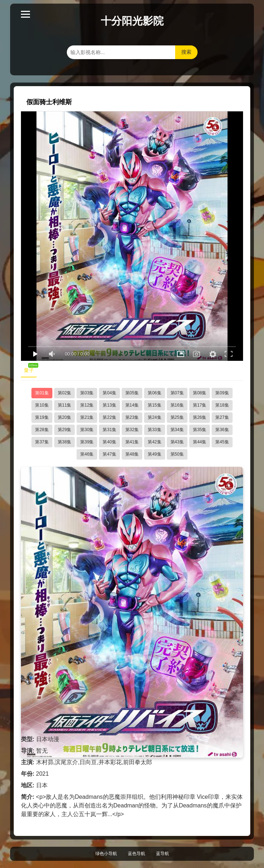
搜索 (186, 52)
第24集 (154, 417)
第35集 (200, 430)
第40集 (109, 442)
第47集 (109, 454)
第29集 (64, 430)
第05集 (132, 393)
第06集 (154, 393)
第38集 (64, 442)
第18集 (222, 405)
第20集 (64, 417)
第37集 (42, 442)
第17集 (200, 405)
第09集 (222, 393)
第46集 (87, 454)
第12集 (87, 405)
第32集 (132, 430)
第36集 (222, 430)
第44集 (200, 442)
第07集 (177, 393)
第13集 (109, 405)
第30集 (87, 430)
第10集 (42, 405)
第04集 (109, 393)
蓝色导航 (137, 854)
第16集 (177, 405)
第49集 (154, 454)
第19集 (42, 417)
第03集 (87, 393)
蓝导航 (163, 854)
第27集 (222, 417)
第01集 (42, 393)
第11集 (64, 405)
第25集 (177, 417)
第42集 (154, 442)
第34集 (177, 430)
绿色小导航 (106, 854)
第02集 (64, 393)
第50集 (177, 454)
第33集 (154, 430)
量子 (30, 369)
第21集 (87, 417)
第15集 (154, 405)
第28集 (42, 430)
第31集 (109, 430)
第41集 (132, 442)
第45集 (222, 442)
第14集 (132, 405)
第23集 (132, 417)
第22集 (109, 417)
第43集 (177, 442)
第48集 (132, 454)
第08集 (200, 393)
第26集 (200, 417)
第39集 (87, 442)
